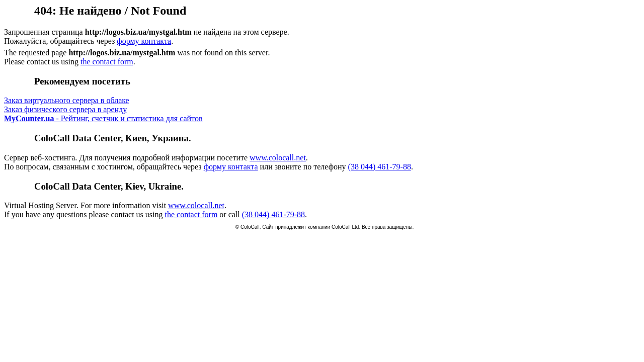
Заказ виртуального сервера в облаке (67, 100)
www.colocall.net (278, 158)
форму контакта (144, 41)
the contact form (107, 62)
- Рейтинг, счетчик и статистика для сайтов (103, 118)
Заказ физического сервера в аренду (65, 109)
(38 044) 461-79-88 (380, 167)
